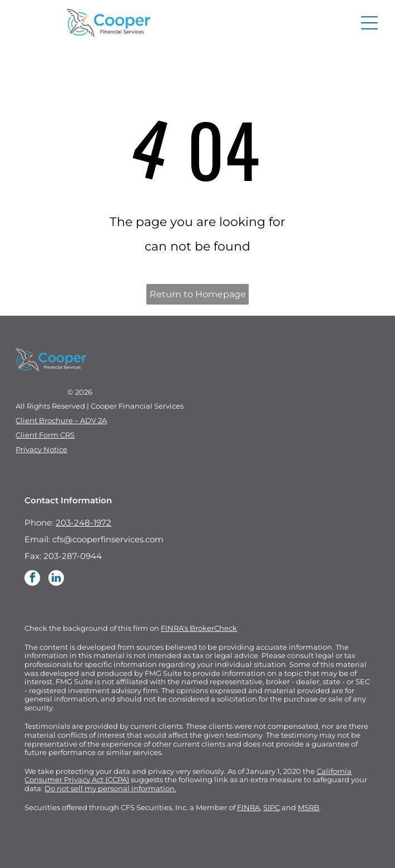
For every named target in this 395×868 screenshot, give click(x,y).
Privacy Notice (41, 449)
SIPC (271, 807)
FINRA (248, 807)
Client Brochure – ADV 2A (61, 420)
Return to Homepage (198, 294)
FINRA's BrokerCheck (199, 628)
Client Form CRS (45, 435)
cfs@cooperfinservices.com (108, 539)
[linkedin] (56, 579)
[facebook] (32, 579)
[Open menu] (369, 23)
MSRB (308, 807)
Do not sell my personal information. (110, 788)
